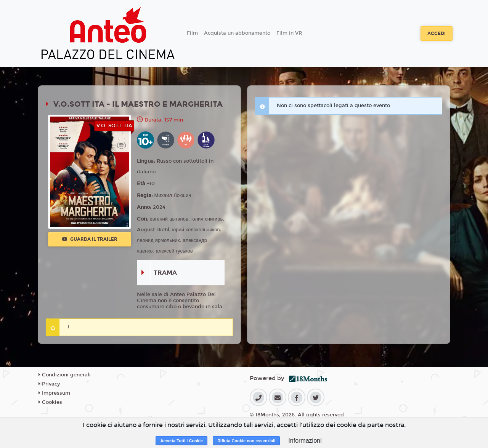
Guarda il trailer (90, 239)
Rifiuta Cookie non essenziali (246, 441)
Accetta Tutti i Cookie (181, 441)
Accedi (437, 34)
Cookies (50, 402)
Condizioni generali (65, 375)
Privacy (49, 384)
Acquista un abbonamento (237, 33)
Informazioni (305, 441)
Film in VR (289, 33)
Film (192, 33)
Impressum (54, 393)
